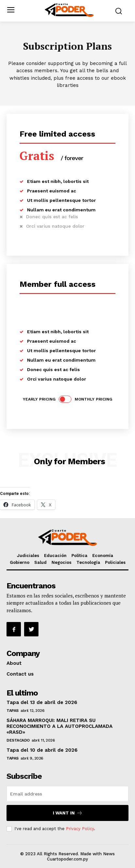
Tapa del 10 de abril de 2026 (42, 750)
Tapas (13, 711)
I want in (68, 813)
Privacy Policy (80, 829)
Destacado (18, 740)
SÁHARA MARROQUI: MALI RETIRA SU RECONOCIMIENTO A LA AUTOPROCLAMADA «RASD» (60, 726)
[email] (67, 794)
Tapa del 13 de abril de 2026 (42, 702)
